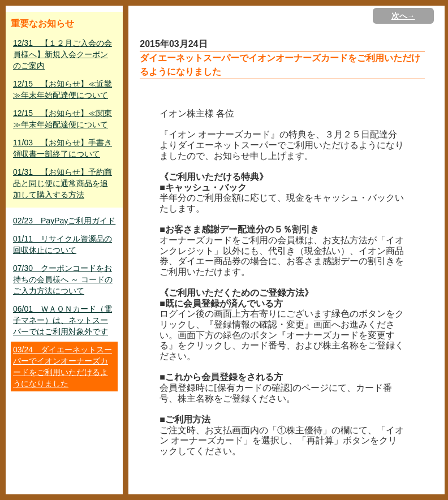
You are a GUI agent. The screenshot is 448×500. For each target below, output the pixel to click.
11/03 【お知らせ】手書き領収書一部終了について (63, 148)
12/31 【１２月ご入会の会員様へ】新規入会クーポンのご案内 (63, 54)
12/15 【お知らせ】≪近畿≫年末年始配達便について (63, 89)
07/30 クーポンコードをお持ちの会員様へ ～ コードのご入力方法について (63, 279)
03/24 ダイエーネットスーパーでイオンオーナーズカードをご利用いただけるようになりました (63, 367)
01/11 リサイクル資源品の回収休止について (63, 244)
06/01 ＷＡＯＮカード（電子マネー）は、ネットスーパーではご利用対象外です (63, 320)
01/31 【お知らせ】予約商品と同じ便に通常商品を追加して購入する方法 (63, 183)
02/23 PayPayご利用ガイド (64, 221)
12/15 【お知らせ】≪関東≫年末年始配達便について (63, 119)
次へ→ (403, 16)
